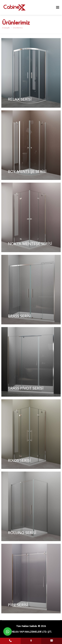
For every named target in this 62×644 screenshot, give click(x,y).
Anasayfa (6, 28)
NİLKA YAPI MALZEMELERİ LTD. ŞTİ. (32, 632)
